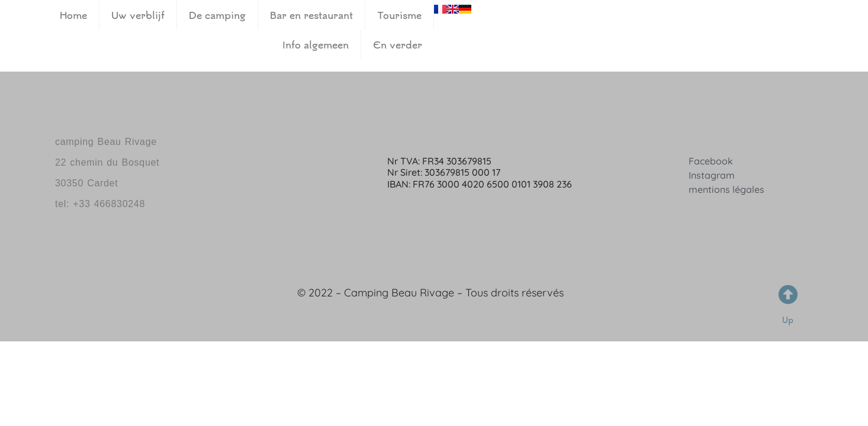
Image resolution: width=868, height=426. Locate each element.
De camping (217, 15)
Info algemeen (316, 44)
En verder (398, 44)
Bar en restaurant (311, 15)
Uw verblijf (138, 15)
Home (73, 15)
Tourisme (399, 15)
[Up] (788, 294)
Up (788, 320)
